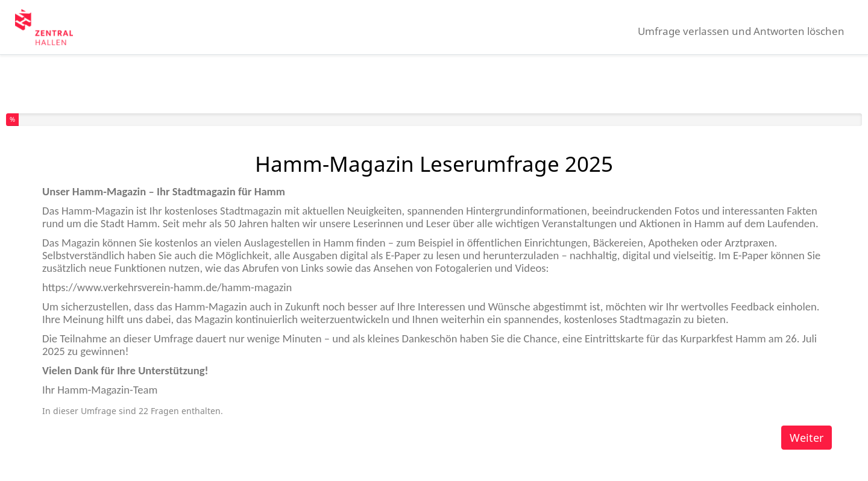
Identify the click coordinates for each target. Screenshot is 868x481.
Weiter (807, 438)
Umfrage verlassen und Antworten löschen (741, 31)
